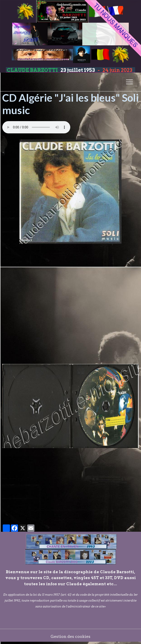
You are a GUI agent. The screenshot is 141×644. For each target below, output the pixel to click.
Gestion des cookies (70, 636)
